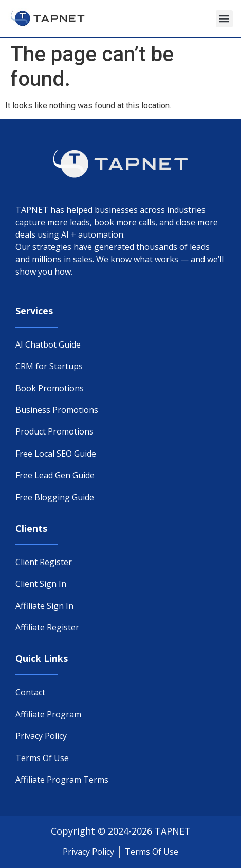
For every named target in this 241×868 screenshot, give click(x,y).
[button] (224, 19)
